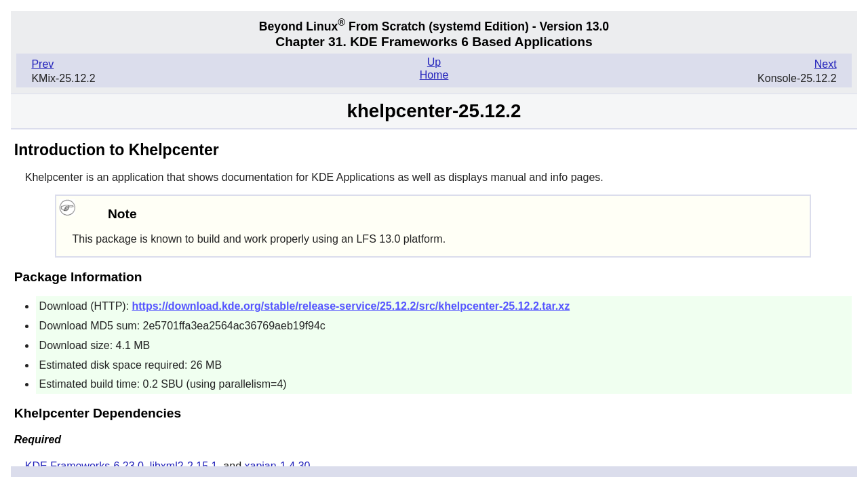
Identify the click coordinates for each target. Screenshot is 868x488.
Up (434, 62)
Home (434, 75)
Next (826, 64)
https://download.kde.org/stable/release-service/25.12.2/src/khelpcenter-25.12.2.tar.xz (351, 306)
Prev (42, 64)
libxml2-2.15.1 (184, 466)
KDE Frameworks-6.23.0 (84, 466)
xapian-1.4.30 (278, 466)
